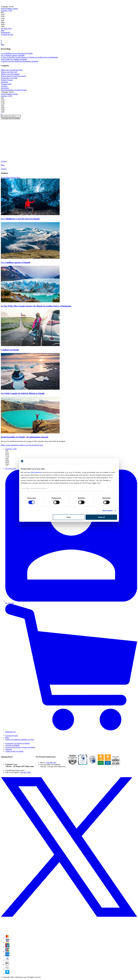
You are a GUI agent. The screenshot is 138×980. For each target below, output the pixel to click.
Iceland (31, 3)
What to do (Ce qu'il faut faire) (12, 70)
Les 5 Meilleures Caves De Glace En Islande (17, 53)
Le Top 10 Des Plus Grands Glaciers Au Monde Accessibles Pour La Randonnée (29, 57)
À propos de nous (7, 34)
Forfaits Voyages (7, 80)
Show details (108, 510)
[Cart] (1, 41)
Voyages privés (6, 84)
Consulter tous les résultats (11, 118)
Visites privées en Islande (14, 751)
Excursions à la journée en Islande (17, 743)
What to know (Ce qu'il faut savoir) (13, 76)
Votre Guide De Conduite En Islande (14, 59)
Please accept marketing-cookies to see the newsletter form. (22, 445)
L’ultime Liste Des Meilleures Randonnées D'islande (20, 61)
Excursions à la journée (9, 78)
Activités (4, 86)
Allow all (101, 517)
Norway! (40, 3)
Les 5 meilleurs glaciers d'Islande (13, 55)
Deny (69, 517)
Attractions (5, 88)
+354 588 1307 (51, 763)
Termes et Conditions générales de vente (20, 740)
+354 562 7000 (25, 772)
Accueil (4, 161)
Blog (3, 30)
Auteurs (4, 169)
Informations (5, 32)
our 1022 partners (35, 472)
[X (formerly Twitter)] (69, 932)
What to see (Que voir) (9, 72)
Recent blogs (5, 177)
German (15, 8)
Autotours (4, 82)
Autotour (9, 749)
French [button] (7, 6)
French (3, 8)
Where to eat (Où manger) (10, 74)
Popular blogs (15, 177)
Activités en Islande (12, 745)
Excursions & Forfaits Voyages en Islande (20, 747)
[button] (6, 10)
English (9, 8)
